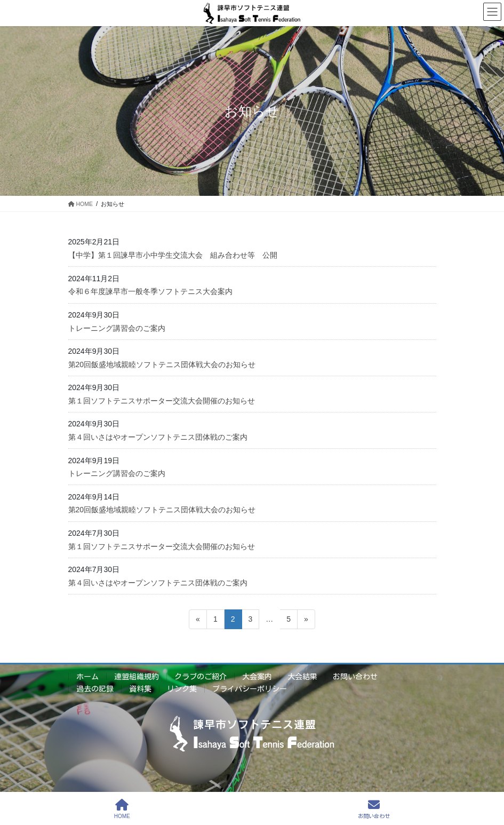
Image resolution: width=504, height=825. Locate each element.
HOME (122, 809)
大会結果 (302, 677)
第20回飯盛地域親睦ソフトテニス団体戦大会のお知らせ (162, 364)
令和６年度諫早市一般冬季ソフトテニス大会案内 (150, 291)
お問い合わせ (355, 677)
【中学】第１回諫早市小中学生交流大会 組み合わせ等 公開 (173, 255)
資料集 (140, 689)
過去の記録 (95, 689)
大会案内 (257, 677)
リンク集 (182, 689)
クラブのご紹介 (201, 677)
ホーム (87, 677)
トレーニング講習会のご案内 (117, 328)
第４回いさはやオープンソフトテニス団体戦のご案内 (158, 437)
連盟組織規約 (137, 677)
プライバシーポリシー (250, 689)
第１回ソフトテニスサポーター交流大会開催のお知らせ (162, 401)
